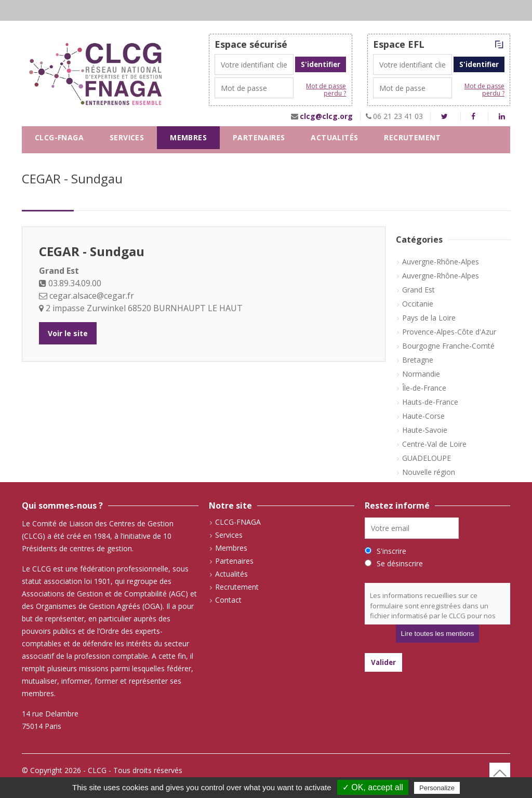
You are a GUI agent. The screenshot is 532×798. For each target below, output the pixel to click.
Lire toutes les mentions (438, 634)
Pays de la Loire (429, 318)
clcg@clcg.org (326, 116)
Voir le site (68, 333)
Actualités (334, 137)
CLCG (97, 770)
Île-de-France (424, 388)
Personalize (437, 788)
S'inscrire (391, 551)
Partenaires (259, 137)
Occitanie (418, 304)
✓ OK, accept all (373, 787)
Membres (188, 137)
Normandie (421, 374)
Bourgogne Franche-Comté (448, 346)
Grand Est (418, 290)
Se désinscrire (400, 563)
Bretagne (418, 360)
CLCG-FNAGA (59, 137)
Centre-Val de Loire (434, 444)
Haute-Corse (423, 416)
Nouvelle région (429, 472)
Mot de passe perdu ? (326, 90)
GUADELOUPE (427, 458)
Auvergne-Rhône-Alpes (441, 262)
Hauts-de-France (430, 402)
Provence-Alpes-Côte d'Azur (449, 332)
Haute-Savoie (425, 430)
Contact (54, 160)
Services (127, 137)
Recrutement (412, 137)
